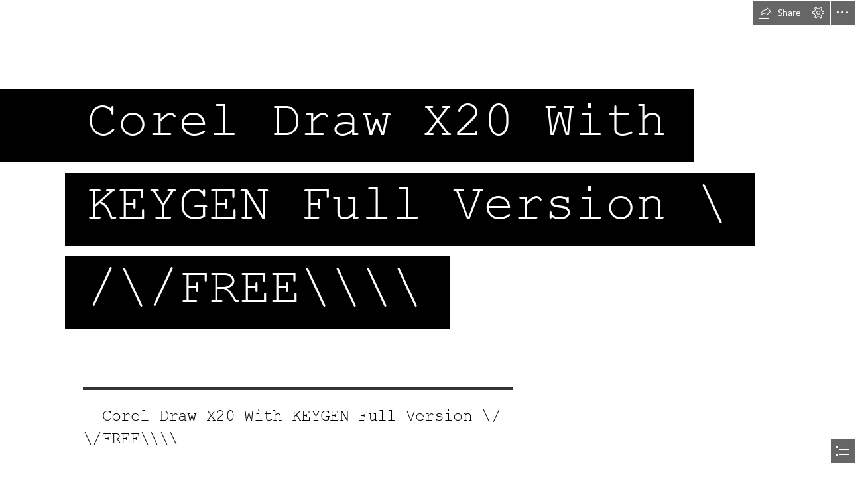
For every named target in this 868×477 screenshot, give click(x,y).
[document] (434, 238)
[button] (779, 13)
